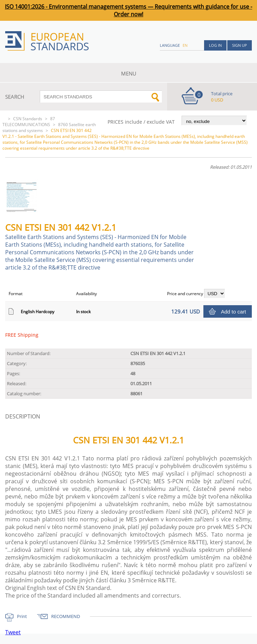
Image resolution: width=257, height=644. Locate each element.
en (185, 45)
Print (22, 616)
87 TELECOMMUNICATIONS (29, 122)
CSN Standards (28, 119)
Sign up (240, 45)
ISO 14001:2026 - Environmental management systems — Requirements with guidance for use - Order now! (128, 10)
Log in (215, 45)
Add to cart (234, 312)
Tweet (13, 632)
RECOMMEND (66, 616)
